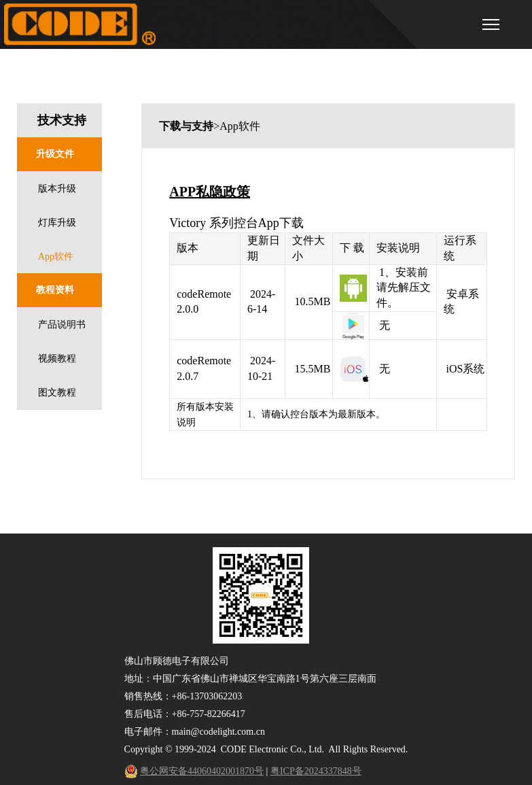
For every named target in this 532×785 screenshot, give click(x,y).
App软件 (56, 257)
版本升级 (57, 189)
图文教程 (57, 392)
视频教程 (57, 359)
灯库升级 (57, 223)
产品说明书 (62, 325)
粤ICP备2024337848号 (316, 771)
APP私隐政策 (210, 192)
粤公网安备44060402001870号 (202, 771)
